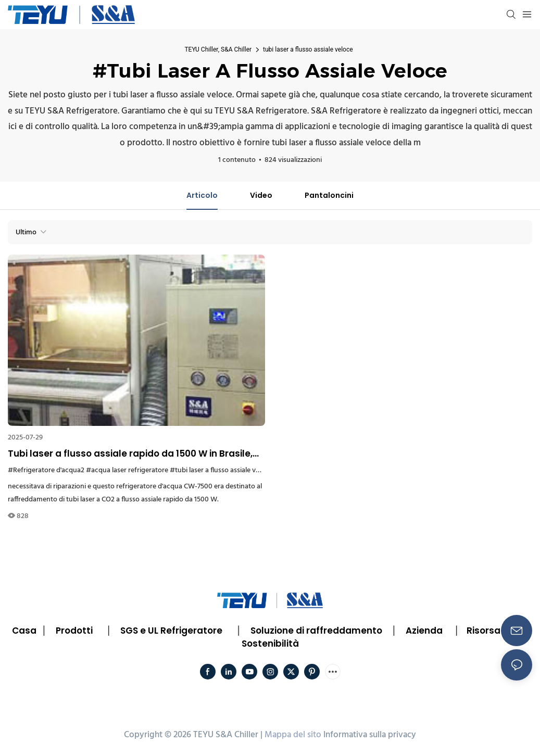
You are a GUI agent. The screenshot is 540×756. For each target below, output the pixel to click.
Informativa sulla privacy (370, 735)
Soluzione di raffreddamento (316, 631)
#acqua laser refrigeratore (127, 470)
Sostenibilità (270, 644)
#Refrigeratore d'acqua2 (46, 470)
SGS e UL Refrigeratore (171, 631)
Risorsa (484, 631)
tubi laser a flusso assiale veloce (308, 49)
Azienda (424, 631)
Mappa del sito (293, 735)
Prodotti (74, 631)
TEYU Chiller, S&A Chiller (218, 49)
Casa (24, 631)
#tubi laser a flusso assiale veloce (221, 470)
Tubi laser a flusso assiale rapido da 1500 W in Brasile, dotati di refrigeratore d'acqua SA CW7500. (130, 454)
